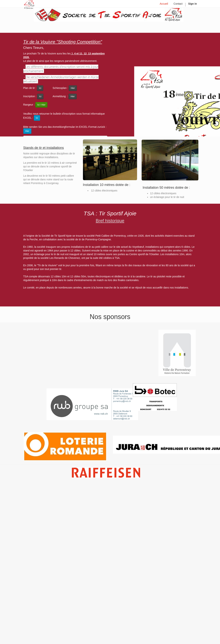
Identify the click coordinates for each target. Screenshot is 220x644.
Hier (73, 88)
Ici (40, 96)
